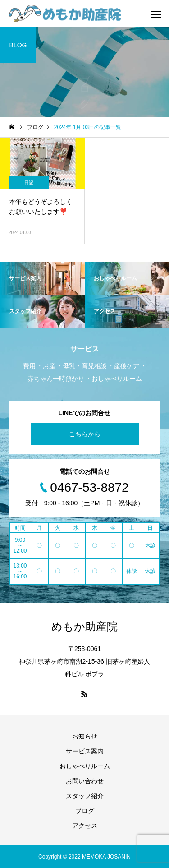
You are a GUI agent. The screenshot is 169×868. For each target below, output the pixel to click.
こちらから (85, 434)
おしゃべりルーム (85, 766)
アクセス (85, 826)
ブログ (85, 811)
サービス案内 (85, 751)
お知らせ (85, 736)
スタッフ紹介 (85, 796)
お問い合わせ (85, 781)
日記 (29, 182)
